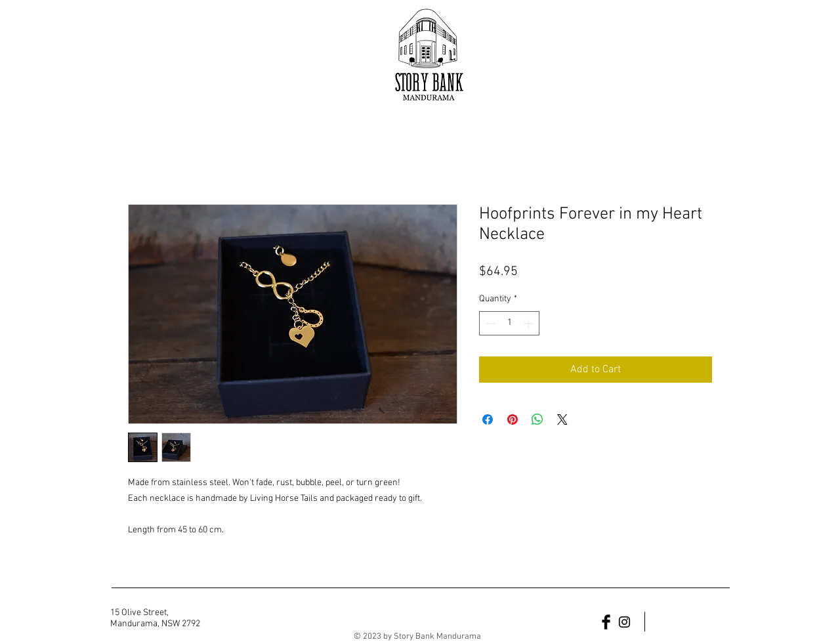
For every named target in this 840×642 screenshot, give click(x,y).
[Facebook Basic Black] (606, 622)
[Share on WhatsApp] (537, 419)
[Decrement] (489, 323)
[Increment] (529, 323)
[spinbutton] (509, 323)
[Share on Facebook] (488, 419)
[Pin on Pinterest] (513, 419)
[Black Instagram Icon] (624, 622)
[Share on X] (562, 419)
